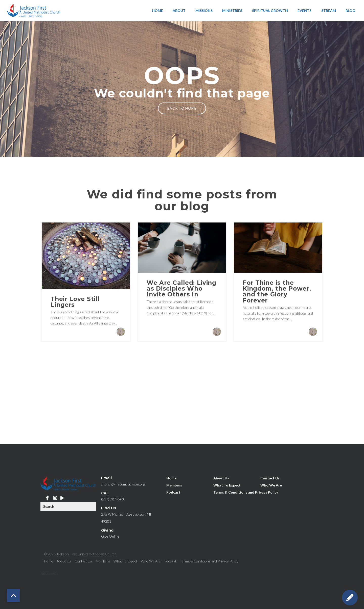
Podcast (173, 492)
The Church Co (49, 574)
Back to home (182, 108)
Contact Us (270, 478)
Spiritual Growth (270, 11)
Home (157, 11)
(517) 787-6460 (113, 499)
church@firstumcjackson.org (123, 484)
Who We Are (271, 485)
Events (304, 11)
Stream (329, 11)
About (179, 11)
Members (174, 485)
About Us (221, 478)
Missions (204, 11)
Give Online (110, 536)
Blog (350, 11)
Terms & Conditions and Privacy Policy (246, 492)
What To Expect (227, 485)
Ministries (232, 11)
